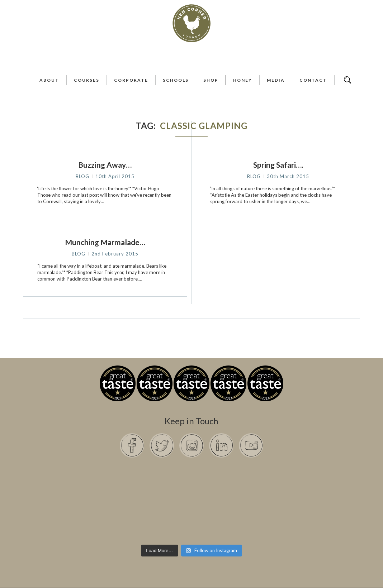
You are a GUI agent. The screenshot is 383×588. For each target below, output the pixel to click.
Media (276, 80)
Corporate (131, 80)
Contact (313, 80)
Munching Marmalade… (105, 242)
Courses (87, 80)
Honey (243, 80)
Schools (176, 80)
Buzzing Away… (105, 165)
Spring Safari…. (278, 165)
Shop (211, 80)
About (49, 80)
